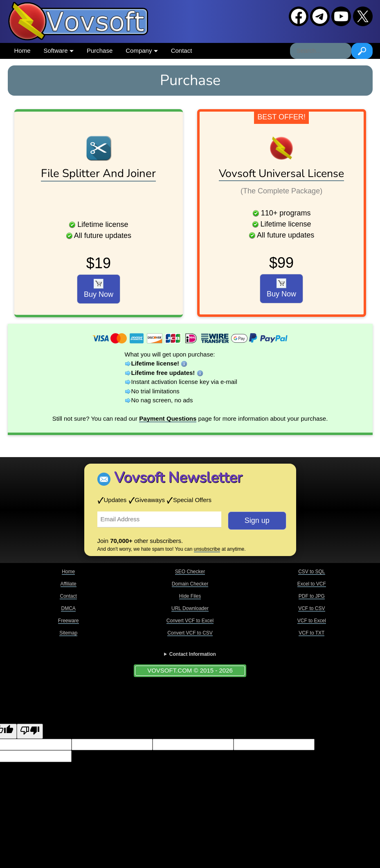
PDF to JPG (312, 596)
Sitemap (68, 633)
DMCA (68, 608)
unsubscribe (207, 549)
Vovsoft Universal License (281, 173)
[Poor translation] (30, 731)
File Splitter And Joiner (98, 173)
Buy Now (99, 289)
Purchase (100, 50)
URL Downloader (190, 608)
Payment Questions (168, 418)
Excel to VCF (312, 584)
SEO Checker (190, 572)
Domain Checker (190, 584)
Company (142, 50)
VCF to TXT (311, 633)
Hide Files (190, 596)
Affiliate (69, 584)
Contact (182, 50)
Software (59, 50)
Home (22, 50)
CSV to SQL (311, 572)
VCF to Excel (312, 621)
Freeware (69, 621)
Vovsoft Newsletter (178, 478)
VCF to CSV (311, 608)
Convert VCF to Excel (190, 621)
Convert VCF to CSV (190, 633)
